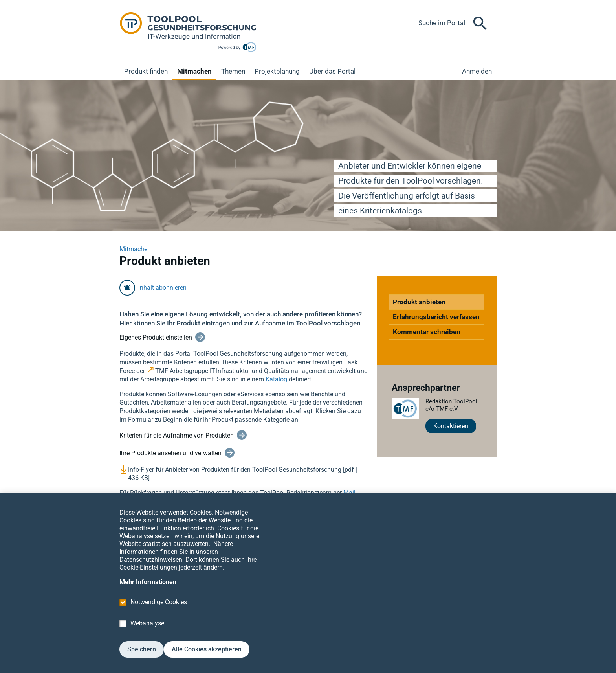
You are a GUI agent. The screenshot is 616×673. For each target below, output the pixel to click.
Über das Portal (332, 71)
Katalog (276, 379)
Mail (349, 493)
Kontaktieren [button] (451, 426)
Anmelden (477, 71)
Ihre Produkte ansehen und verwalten (170, 453)
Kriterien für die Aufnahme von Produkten (177, 435)
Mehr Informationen (148, 599)
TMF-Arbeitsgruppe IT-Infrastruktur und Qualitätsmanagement (241, 371)
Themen (233, 71)
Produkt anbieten (419, 302)
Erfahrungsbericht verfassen (436, 317)
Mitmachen (194, 71)
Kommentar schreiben (427, 332)
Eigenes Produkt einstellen (156, 337)
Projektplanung (277, 71)
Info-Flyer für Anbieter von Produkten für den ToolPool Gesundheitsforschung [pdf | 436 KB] (243, 474)
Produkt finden (146, 71)
